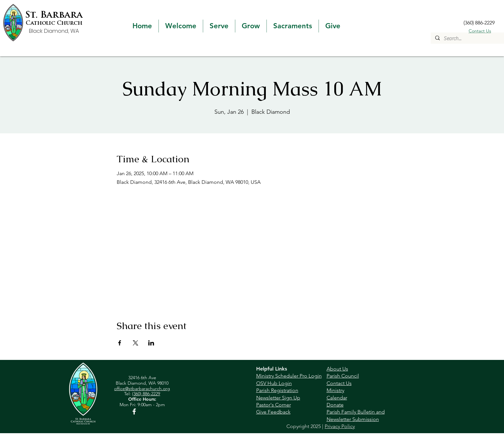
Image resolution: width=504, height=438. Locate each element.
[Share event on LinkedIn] (151, 343)
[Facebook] (134, 411)
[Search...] (467, 39)
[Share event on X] (135, 343)
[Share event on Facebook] (120, 343)
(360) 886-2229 (146, 394)
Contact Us (480, 31)
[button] (181, 26)
